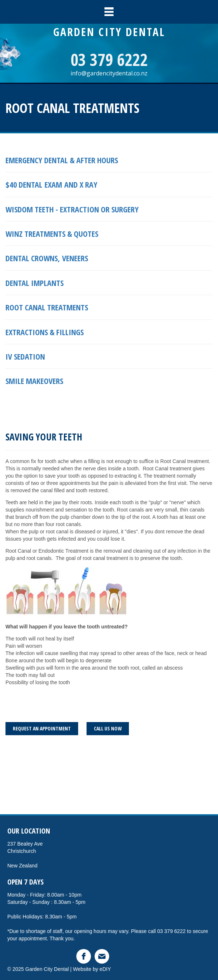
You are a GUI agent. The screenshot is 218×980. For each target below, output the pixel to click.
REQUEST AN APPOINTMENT (42, 728)
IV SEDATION (25, 356)
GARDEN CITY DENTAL (109, 32)
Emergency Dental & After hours (62, 160)
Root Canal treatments (47, 307)
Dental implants (35, 283)
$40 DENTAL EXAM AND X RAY (51, 184)
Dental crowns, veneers (47, 258)
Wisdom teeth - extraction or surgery (73, 209)
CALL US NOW (108, 728)
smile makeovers (34, 381)
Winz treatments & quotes (52, 234)
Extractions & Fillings (45, 332)
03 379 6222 (109, 59)
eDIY (105, 969)
